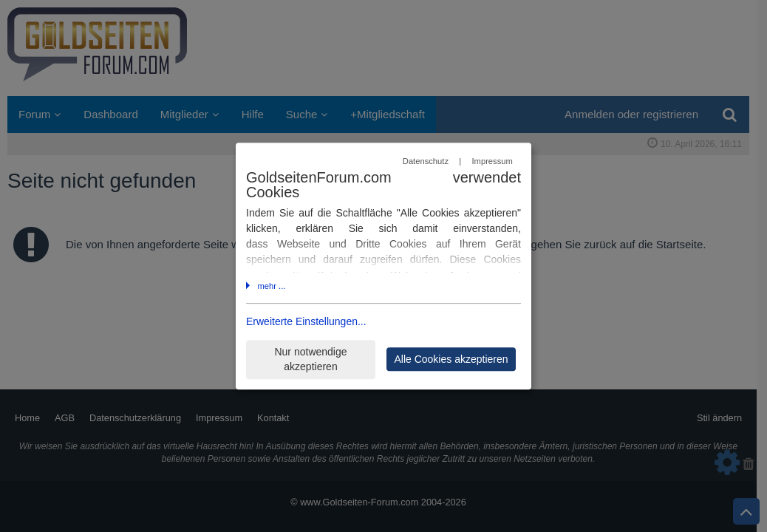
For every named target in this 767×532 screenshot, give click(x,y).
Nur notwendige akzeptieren (310, 359)
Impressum (492, 161)
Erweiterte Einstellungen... (306, 322)
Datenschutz (426, 161)
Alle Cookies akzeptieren (451, 359)
